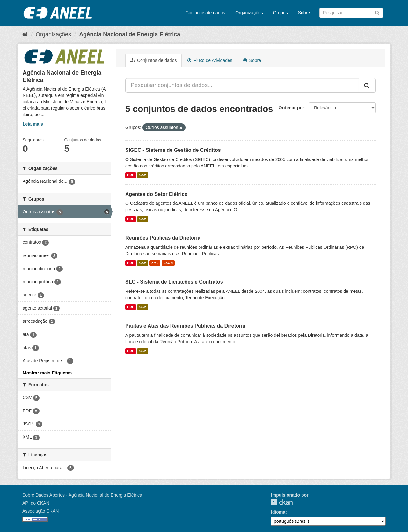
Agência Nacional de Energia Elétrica (130, 34)
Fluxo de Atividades (210, 60)
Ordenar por (291, 108)
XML (155, 263)
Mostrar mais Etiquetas (47, 373)
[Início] (25, 34)
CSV (143, 175)
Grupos (280, 13)
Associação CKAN (40, 511)
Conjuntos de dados (205, 13)
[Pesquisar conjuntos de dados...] (242, 85)
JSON (168, 263)
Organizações (249, 13)
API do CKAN (36, 503)
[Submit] (377, 12)
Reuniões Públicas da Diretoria (163, 238)
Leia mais (33, 124)
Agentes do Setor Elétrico (157, 194)
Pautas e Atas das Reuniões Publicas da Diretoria (185, 326)
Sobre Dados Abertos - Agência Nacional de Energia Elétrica (82, 495)
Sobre (304, 13)
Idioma (278, 512)
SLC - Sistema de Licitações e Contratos (174, 282)
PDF (131, 175)
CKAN (282, 502)
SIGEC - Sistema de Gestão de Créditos (173, 150)
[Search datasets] (351, 13)
